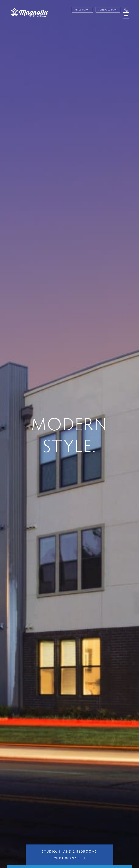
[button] (3, 434)
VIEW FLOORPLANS (67, 858)
